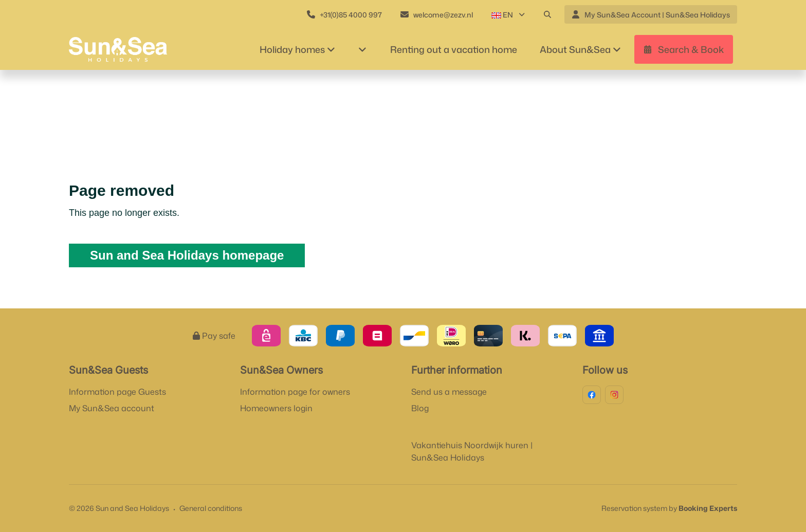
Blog (420, 408)
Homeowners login (276, 408)
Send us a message (449, 392)
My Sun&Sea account (112, 408)
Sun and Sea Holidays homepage (187, 255)
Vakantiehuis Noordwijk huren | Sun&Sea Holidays (472, 451)
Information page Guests (117, 392)
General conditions (211, 508)
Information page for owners (295, 392)
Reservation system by (669, 508)
